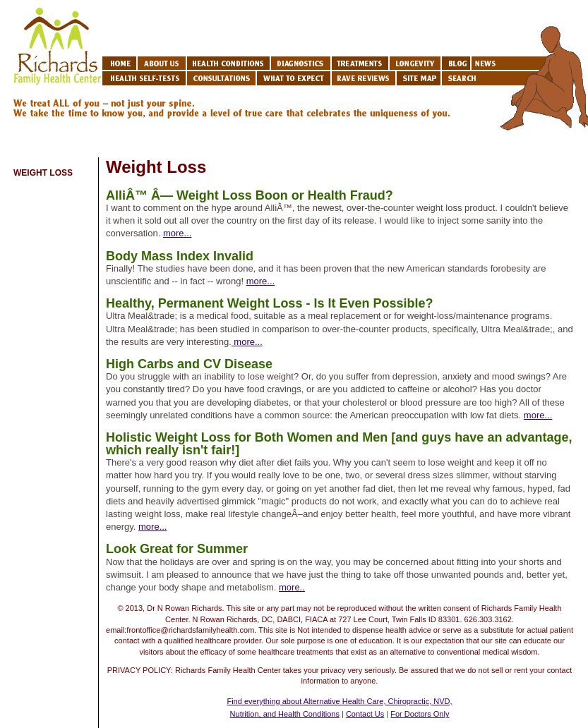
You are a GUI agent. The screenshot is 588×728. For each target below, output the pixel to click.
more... (177, 233)
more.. (292, 587)
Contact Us (365, 714)
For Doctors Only (420, 714)
